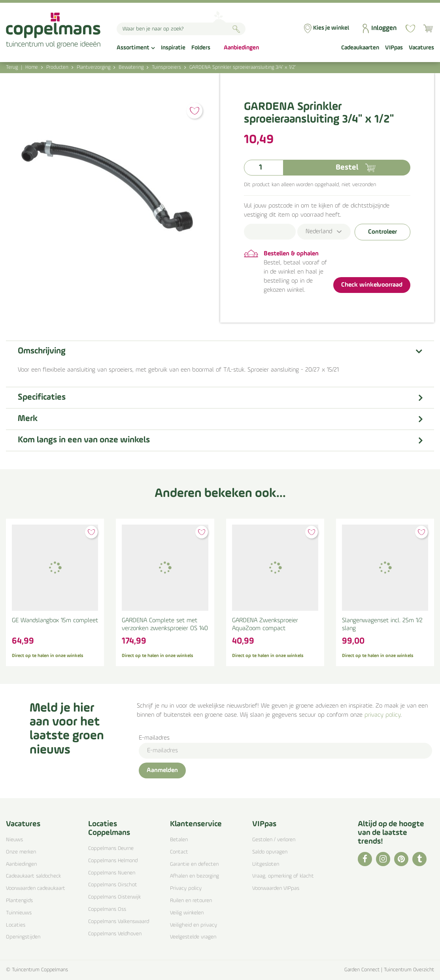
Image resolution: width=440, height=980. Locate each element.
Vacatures (23, 824)
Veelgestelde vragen (193, 937)
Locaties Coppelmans (109, 829)
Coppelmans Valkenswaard (119, 922)
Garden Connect (362, 970)
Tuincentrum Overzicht (409, 970)
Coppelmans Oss (107, 909)
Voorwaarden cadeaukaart (36, 888)
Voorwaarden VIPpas (276, 888)
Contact (179, 852)
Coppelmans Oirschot (113, 885)
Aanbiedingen (21, 864)
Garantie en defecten (194, 864)
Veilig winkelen (187, 913)
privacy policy (382, 715)
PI (401, 859)
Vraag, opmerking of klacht (283, 876)
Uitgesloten (266, 864)
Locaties (16, 925)
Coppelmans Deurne (111, 849)
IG (383, 859)
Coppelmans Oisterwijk (114, 897)
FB (365, 859)
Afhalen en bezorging (195, 876)
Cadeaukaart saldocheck (33, 876)
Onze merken (21, 852)
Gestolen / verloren (274, 840)
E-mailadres (154, 738)
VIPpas (264, 824)
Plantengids (19, 901)
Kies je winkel (331, 28)
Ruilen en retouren (191, 901)
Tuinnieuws (19, 913)
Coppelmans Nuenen (112, 873)
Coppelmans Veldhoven (115, 934)
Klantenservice (196, 824)
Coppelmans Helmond (113, 861)
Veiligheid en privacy (194, 925)
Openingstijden (23, 937)
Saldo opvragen (270, 852)
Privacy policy (186, 888)
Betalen (179, 840)
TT (419, 859)
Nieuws (14, 840)
